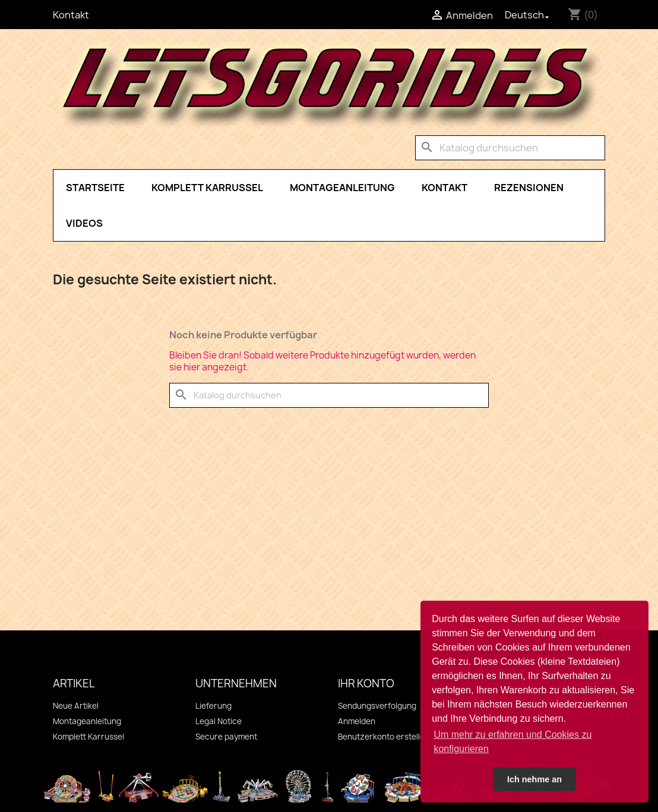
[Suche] (510, 148)
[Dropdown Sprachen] (528, 15)
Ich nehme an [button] (534, 779)
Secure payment (226, 737)
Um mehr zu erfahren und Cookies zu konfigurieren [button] (513, 742)
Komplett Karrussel (207, 188)
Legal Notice (219, 721)
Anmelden (357, 721)
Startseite (95, 188)
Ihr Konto (366, 683)
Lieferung (213, 706)
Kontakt (71, 15)
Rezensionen (529, 188)
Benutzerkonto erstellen (384, 737)
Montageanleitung (342, 188)
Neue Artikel (76, 706)
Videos (84, 223)
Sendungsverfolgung (377, 706)
